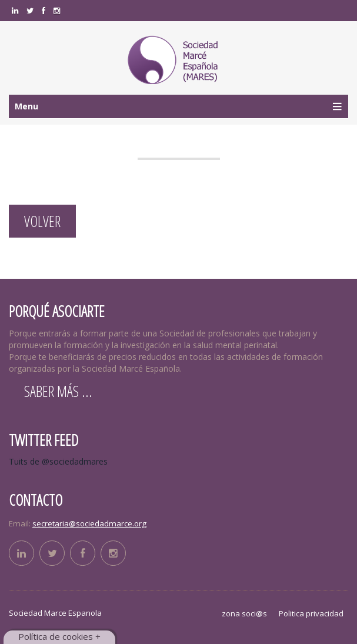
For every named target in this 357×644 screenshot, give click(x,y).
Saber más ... (58, 391)
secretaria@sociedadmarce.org (89, 523)
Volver (42, 221)
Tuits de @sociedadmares (58, 461)
